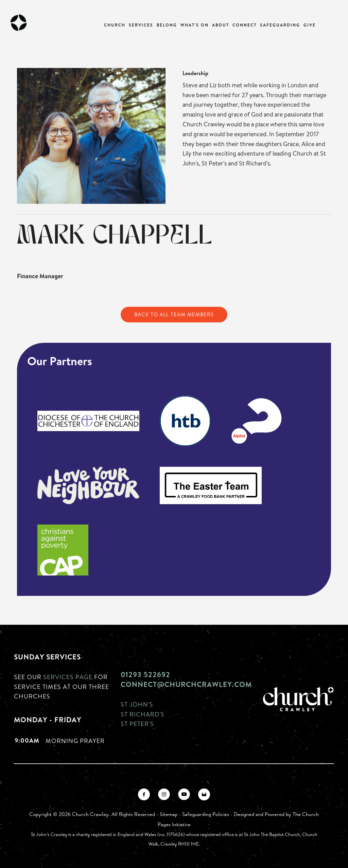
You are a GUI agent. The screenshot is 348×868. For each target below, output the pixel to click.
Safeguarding (280, 25)
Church (115, 25)
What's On (195, 25)
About (221, 25)
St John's (137, 704)
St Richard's (143, 714)
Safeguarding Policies (206, 814)
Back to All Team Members (174, 314)
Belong (167, 25)
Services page (68, 677)
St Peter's (137, 724)
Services (141, 25)
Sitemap (169, 814)
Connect (245, 25)
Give (310, 25)
